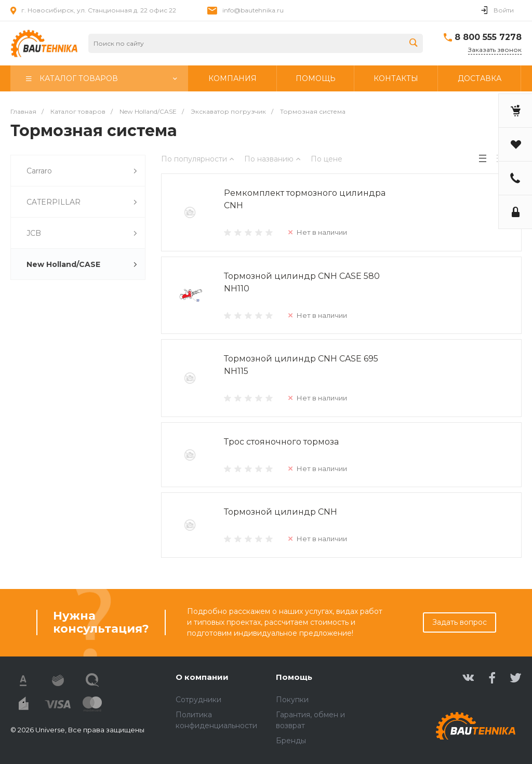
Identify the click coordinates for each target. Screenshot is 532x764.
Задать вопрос (460, 622)
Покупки (292, 700)
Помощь (294, 677)
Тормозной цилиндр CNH (281, 512)
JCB (82, 233)
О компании (202, 677)
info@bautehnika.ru (253, 10)
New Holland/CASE (82, 265)
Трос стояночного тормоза (281, 442)
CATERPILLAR (82, 202)
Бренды (291, 741)
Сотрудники (198, 700)
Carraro (82, 171)
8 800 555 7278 (488, 37)
